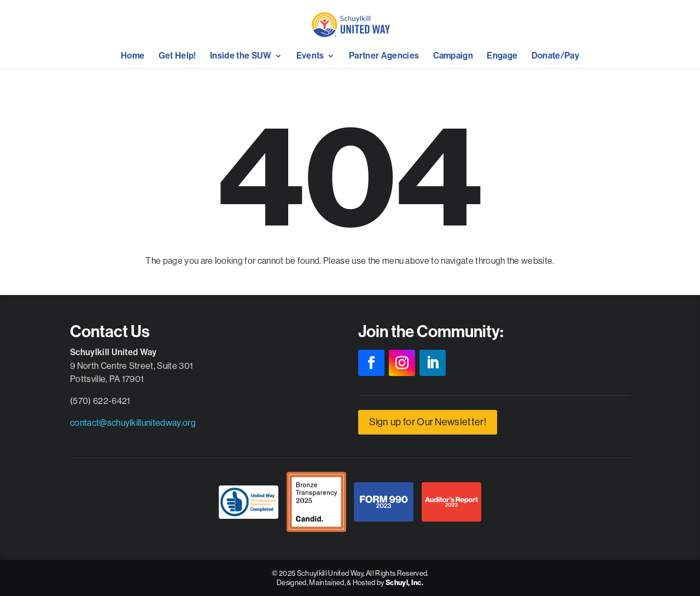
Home (133, 56)
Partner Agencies (384, 56)
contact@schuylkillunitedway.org (133, 423)
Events (310, 56)
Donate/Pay (555, 56)
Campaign (453, 56)
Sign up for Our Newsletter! (428, 422)
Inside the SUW (241, 56)
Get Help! (177, 56)
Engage (502, 56)
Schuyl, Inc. (404, 583)
